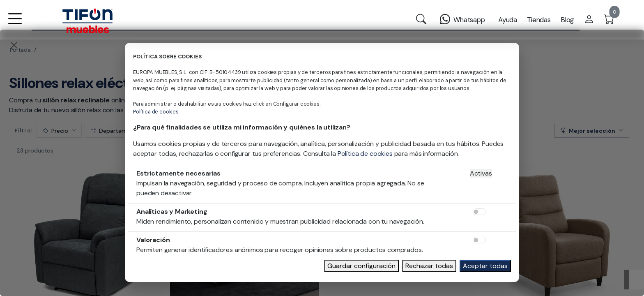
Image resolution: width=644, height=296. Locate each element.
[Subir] (634, 280)
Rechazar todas (429, 266)
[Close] (14, 45)
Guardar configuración (361, 266)
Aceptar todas (485, 266)
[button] (15, 24)
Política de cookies (156, 112)
